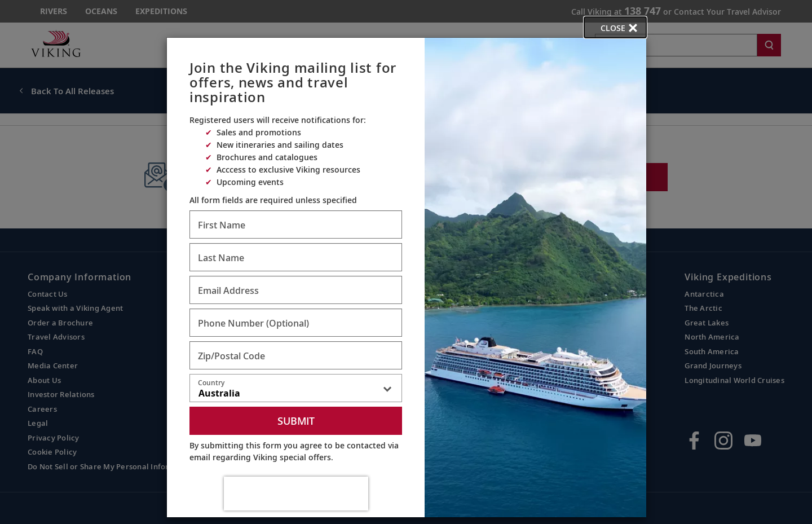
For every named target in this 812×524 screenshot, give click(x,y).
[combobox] (296, 390)
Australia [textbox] (219, 393)
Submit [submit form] (296, 421)
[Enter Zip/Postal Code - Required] (296, 355)
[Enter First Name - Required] (296, 224)
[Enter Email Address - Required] (296, 290)
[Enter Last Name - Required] (296, 257)
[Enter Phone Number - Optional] (296, 323)
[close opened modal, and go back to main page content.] (615, 27)
